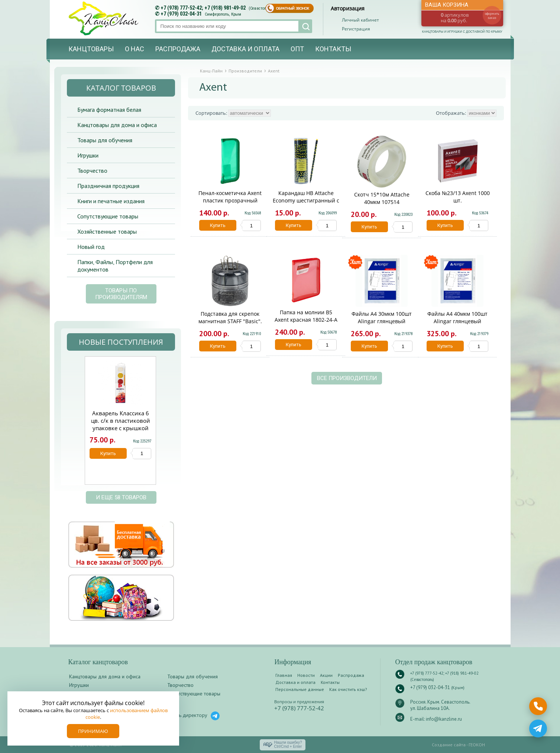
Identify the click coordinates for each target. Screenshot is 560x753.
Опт (297, 49)
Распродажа (178, 49)
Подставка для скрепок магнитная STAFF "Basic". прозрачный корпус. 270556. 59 (230, 325)
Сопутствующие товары (108, 216)
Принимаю (93, 731)
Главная (284, 675)
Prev (75, 424)
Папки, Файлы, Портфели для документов (115, 266)
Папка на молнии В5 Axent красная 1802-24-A (306, 316)
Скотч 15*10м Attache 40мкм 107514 (382, 198)
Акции (326, 675)
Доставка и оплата (245, 49)
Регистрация (356, 29)
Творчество (92, 171)
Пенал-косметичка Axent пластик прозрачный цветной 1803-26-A (230, 200)
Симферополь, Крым (223, 14)
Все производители (347, 378)
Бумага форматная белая (109, 110)
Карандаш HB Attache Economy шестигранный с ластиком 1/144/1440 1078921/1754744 (306, 204)
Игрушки (88, 155)
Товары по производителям (121, 294)
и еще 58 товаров (121, 497)
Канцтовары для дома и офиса (117, 125)
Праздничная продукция (108, 186)
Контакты (333, 49)
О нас (135, 49)
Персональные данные (300, 689)
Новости (306, 675)
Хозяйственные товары (107, 231)
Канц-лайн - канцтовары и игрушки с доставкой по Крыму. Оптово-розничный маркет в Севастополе (104, 18)
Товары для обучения (105, 140)
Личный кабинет (360, 20)
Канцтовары (91, 49)
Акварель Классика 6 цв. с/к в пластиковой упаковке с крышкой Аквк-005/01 (121, 424)
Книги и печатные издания (111, 201)
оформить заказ (492, 16)
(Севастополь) (261, 8)
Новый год (91, 247)
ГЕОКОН (477, 745)
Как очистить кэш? (348, 689)
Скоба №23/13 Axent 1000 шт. (458, 197)
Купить (218, 225)
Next (165, 424)
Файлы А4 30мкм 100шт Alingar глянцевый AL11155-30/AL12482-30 (382, 321)
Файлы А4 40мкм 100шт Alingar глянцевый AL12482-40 (457, 321)
